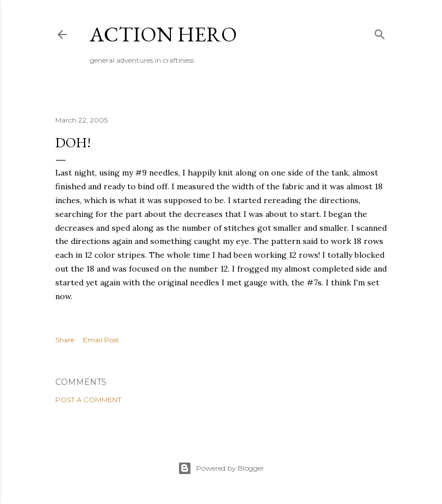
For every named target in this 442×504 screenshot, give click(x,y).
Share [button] (65, 340)
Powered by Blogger (221, 468)
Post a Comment (88, 400)
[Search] (380, 32)
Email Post (101, 340)
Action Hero (163, 34)
